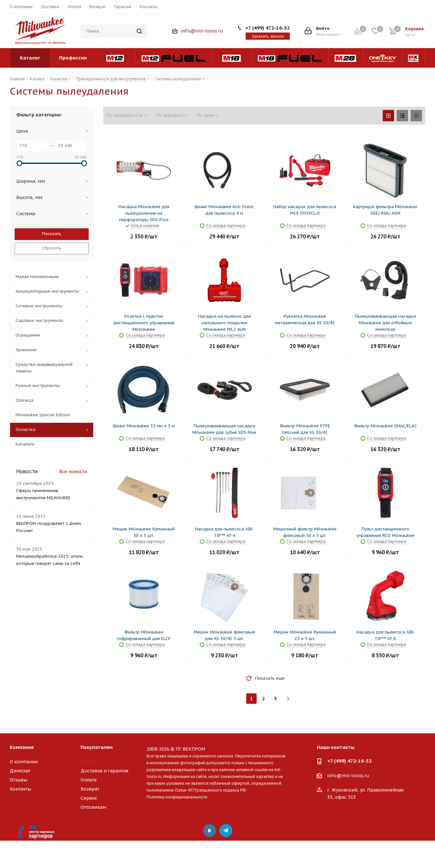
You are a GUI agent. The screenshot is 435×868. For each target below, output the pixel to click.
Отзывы (19, 780)
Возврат (90, 789)
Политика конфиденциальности (177, 797)
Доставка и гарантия (104, 771)
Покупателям (97, 747)
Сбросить (52, 248)
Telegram (226, 831)
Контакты (20, 789)
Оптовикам (93, 807)
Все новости (73, 472)
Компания (22, 747)
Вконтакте (210, 831)
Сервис (89, 798)
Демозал (20, 771)
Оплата (89, 780)
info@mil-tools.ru (202, 31)
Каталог (90, 762)
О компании (24, 762)
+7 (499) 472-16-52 (268, 28)
